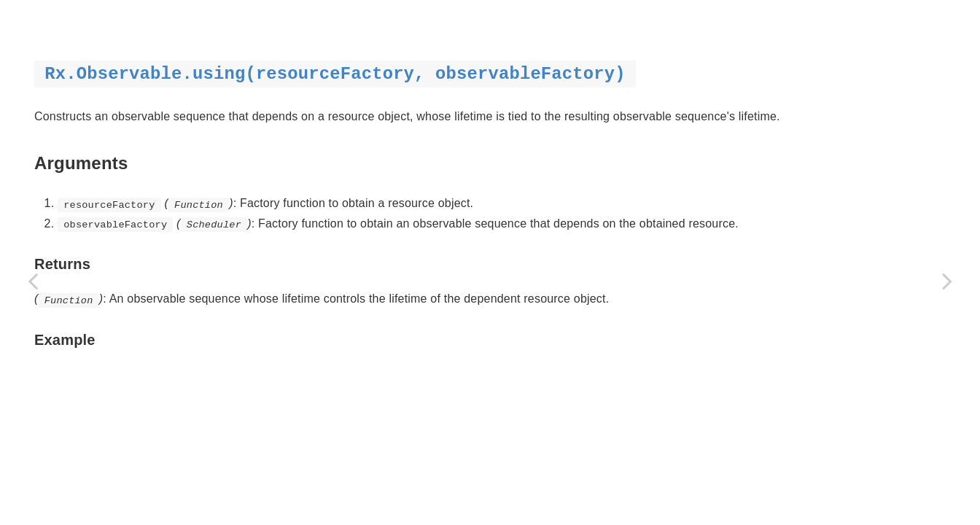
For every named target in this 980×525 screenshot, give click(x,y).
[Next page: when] (947, 281)
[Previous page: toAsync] (33, 281)
